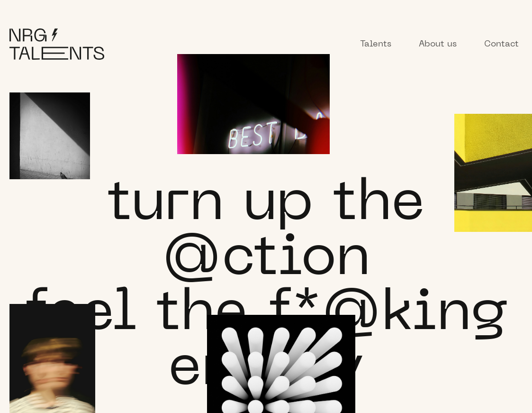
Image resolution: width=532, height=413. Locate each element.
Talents (376, 44)
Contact (501, 44)
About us (438, 44)
